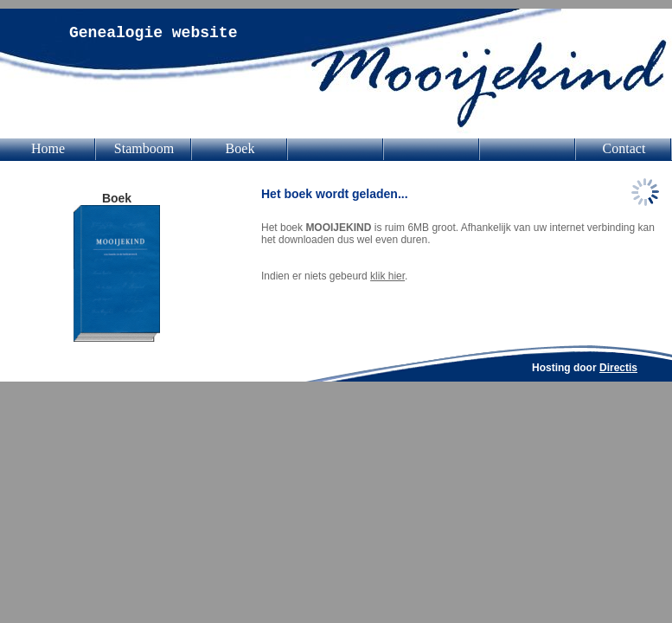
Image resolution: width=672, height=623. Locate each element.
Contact (624, 148)
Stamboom (144, 148)
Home (48, 148)
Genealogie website (153, 33)
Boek (240, 148)
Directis (618, 368)
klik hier (387, 276)
